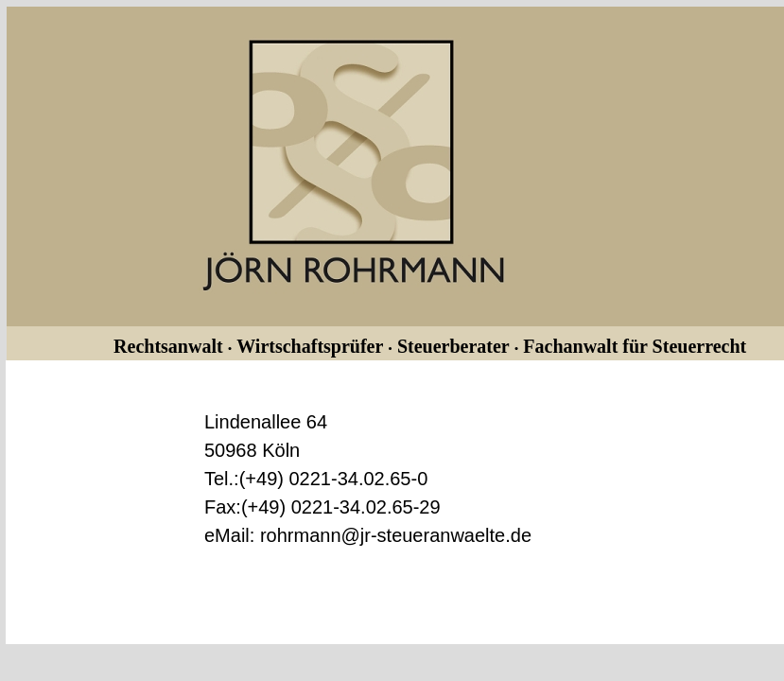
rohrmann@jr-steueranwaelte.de (396, 535)
